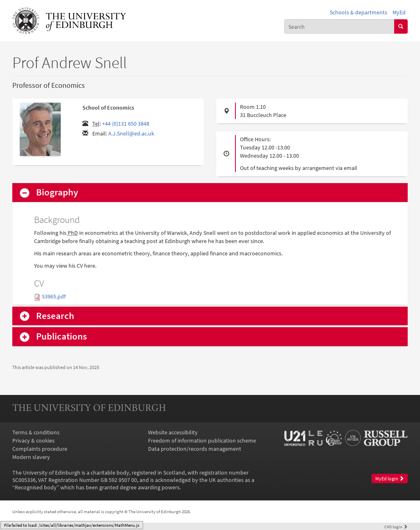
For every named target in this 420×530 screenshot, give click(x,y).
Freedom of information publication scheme (202, 441)
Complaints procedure (40, 449)
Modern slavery (31, 457)
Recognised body (36, 487)
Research (55, 316)
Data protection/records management (195, 449)
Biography (57, 192)
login (396, 527)
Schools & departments (358, 12)
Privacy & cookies (33, 441)
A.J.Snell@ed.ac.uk (131, 133)
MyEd (399, 12)
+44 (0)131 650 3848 (126, 124)
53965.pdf (54, 296)
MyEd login (390, 478)
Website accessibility (173, 432)
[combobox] (339, 26)
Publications (62, 336)
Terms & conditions (36, 432)
